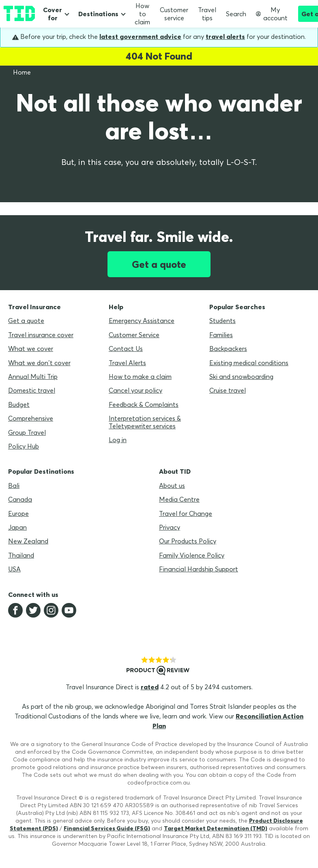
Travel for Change (186, 513)
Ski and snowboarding (241, 376)
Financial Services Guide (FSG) (107, 828)
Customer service (174, 14)
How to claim (142, 14)
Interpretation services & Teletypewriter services (145, 422)
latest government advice (140, 36)
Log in (118, 440)
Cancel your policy (135, 390)
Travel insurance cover (41, 335)
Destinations (98, 14)
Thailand (21, 555)
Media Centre (179, 499)
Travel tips (207, 14)
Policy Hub (24, 446)
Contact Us (126, 348)
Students (222, 321)
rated (150, 687)
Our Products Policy (188, 541)
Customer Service (134, 335)
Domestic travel (32, 390)
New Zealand (28, 541)
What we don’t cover (39, 363)
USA (14, 569)
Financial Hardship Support (199, 569)
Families (221, 335)
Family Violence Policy (192, 555)
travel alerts (225, 36)
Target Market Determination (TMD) (216, 828)
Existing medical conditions (249, 363)
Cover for (53, 14)
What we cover (31, 348)
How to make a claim (140, 376)
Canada (20, 499)
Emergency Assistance (142, 321)
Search (236, 14)
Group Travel (27, 432)
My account (272, 14)
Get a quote (159, 264)
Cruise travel (228, 390)
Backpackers (228, 348)
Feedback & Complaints (144, 404)
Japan (17, 527)
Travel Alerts (127, 363)
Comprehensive (31, 418)
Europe (18, 513)
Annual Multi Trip (33, 376)
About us (172, 485)
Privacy (170, 527)
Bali (14, 485)
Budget (19, 404)
